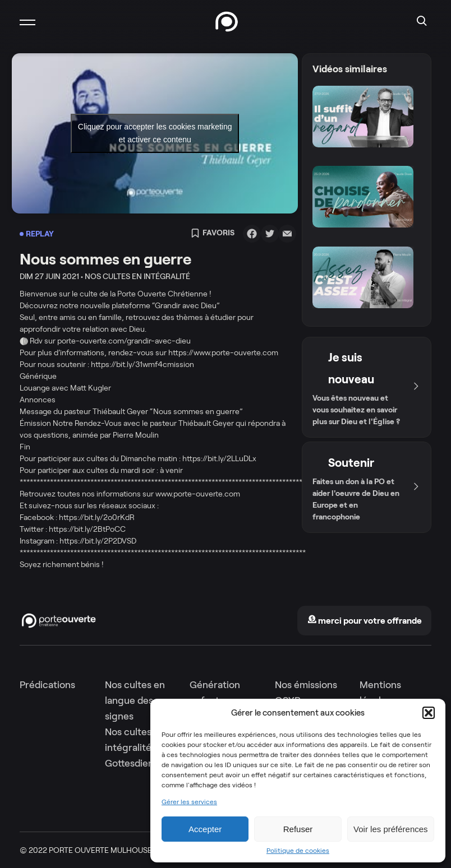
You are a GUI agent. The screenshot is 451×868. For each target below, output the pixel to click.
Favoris (213, 234)
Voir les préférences (391, 829)
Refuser (298, 829)
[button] (429, 713)
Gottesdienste (136, 763)
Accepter (205, 829)
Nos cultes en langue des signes (135, 700)
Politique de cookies (298, 851)
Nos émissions (306, 685)
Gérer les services (189, 802)
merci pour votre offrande (365, 621)
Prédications (47, 685)
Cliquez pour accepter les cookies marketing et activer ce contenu (155, 133)
